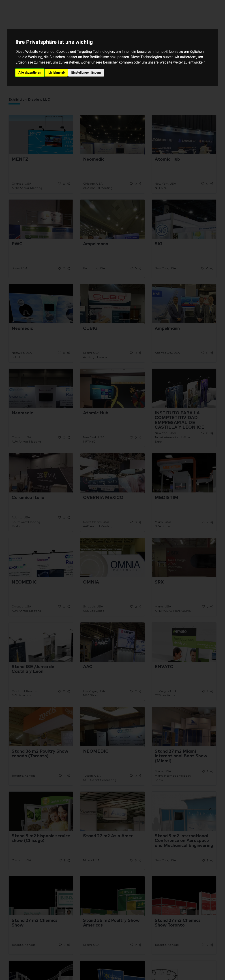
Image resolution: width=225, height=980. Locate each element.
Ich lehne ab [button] (56, 72)
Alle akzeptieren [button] (30, 72)
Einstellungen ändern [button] (86, 72)
